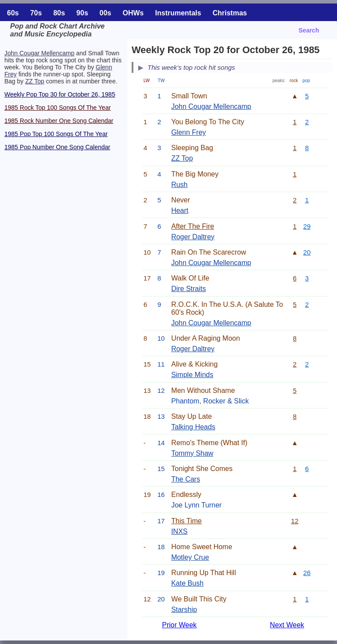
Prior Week (179, 625)
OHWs (133, 13)
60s (13, 13)
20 (307, 252)
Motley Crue (190, 557)
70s (36, 13)
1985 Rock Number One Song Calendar (59, 121)
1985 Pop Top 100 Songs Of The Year (56, 134)
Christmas (229, 13)
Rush (179, 185)
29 (307, 226)
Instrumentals (178, 13)
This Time (186, 521)
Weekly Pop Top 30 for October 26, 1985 (60, 94)
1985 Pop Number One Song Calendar (57, 147)
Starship (184, 610)
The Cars (186, 479)
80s (59, 13)
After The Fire (193, 226)
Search (309, 30)
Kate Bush (187, 583)
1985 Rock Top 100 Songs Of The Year (57, 108)
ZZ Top (34, 81)
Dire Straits (188, 289)
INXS (179, 531)
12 (295, 521)
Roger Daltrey (193, 237)
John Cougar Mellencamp (39, 53)
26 (307, 573)
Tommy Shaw (192, 453)
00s (106, 13)
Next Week (287, 625)
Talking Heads (193, 427)
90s (82, 13)
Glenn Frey (188, 132)
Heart (180, 210)
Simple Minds (192, 375)
